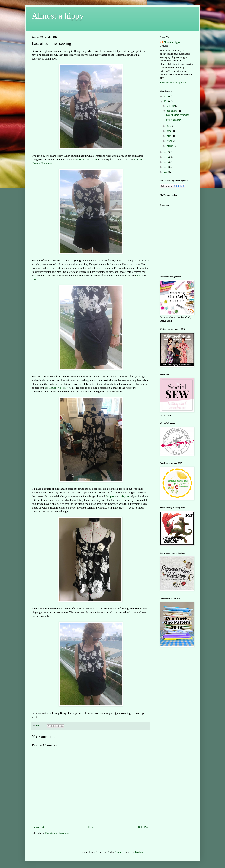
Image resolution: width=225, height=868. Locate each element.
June (169, 131)
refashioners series (56, 388)
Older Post (143, 827)
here (139, 275)
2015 (167, 162)
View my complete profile (173, 83)
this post (110, 496)
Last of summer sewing (178, 115)
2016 (167, 157)
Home (91, 827)
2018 (167, 101)
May (169, 136)
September (172, 111)
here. (34, 279)
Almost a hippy (58, 16)
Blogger (139, 852)
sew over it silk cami (86, 159)
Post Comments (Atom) (57, 833)
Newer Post (38, 827)
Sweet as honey (174, 120)
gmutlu (118, 852)
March (170, 146)
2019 (167, 96)
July (169, 126)
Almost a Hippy (172, 42)
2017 (167, 152)
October (171, 106)
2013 (167, 172)
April (170, 141)
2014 (167, 167)
